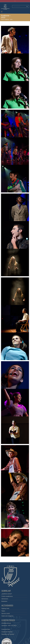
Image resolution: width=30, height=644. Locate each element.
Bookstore (4, 601)
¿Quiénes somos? (7, 594)
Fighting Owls (5, 608)
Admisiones (5, 599)
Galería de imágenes (7, 616)
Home (2, 19)
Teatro (3, 611)
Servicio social (6, 613)
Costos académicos (7, 596)
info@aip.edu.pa (6, 623)
